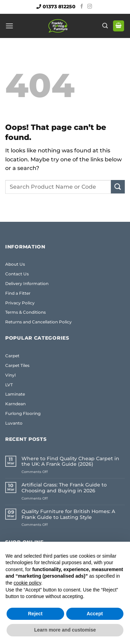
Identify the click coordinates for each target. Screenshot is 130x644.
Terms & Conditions (25, 312)
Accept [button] (95, 614)
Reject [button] (35, 614)
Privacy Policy (20, 303)
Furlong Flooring (23, 413)
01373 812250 (59, 7)
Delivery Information (27, 283)
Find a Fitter (18, 293)
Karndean (15, 404)
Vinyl (10, 375)
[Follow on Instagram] (90, 7)
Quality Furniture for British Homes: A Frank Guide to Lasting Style (68, 514)
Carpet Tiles (17, 365)
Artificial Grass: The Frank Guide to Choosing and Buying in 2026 (64, 488)
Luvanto (14, 423)
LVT (9, 385)
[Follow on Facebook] (82, 7)
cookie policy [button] (27, 583)
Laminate (15, 394)
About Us (15, 264)
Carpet (12, 356)
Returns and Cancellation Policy (38, 322)
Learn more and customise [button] (65, 630)
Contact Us (17, 274)
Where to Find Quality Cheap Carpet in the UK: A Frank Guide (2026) (70, 462)
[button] (9, 26)
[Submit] (118, 187)
